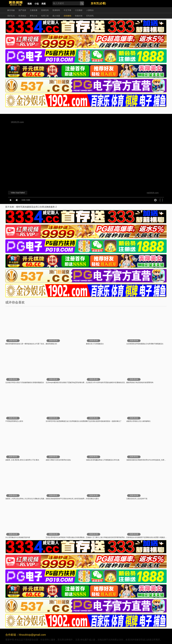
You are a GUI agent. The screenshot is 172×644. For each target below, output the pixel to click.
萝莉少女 (34, 16)
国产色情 (22, 10)
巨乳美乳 (90, 16)
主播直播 (34, 10)
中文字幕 (67, 10)
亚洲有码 (56, 10)
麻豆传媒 (11, 10)
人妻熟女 (90, 10)
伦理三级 (45, 16)
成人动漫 (56, 16)
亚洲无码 (45, 10)
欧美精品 (22, 16)
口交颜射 (79, 10)
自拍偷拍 (67, 16)
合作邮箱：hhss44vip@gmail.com (26, 635)
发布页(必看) (98, 3)
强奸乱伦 (11, 16)
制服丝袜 (79, 16)
